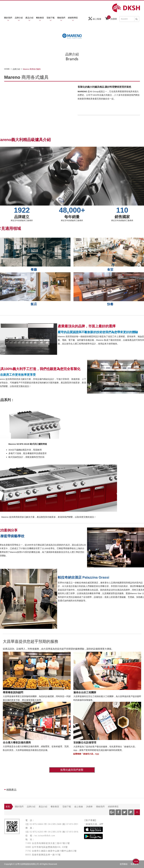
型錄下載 (51, 18)
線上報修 (95, 19)
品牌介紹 (19, 18)
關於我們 (8, 18)
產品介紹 (29, 18)
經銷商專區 (73, 18)
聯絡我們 (61, 18)
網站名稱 (126, 8)
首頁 (8, 807)
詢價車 (111, 18)
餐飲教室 (40, 18)
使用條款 (124, 864)
